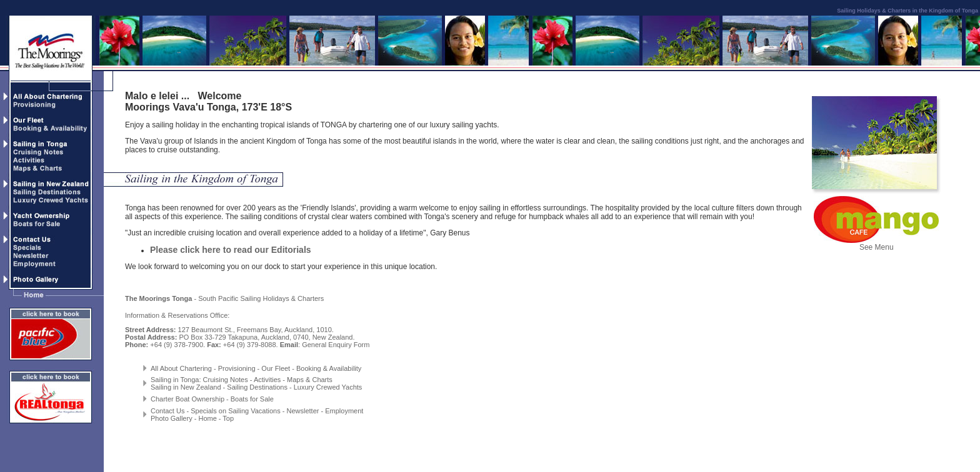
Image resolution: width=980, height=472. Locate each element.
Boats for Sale (252, 399)
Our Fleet (276, 368)
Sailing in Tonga (175, 380)
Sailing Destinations (257, 387)
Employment (344, 411)
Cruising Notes (226, 380)
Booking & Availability (329, 368)
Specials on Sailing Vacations (236, 411)
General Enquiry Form (336, 345)
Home (207, 418)
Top (228, 418)
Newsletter (302, 411)
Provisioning (237, 368)
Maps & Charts (310, 380)
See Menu (876, 244)
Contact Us (167, 411)
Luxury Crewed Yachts (328, 387)
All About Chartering (181, 368)
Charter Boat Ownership (187, 399)
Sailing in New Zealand (186, 387)
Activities (267, 380)
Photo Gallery (172, 418)
